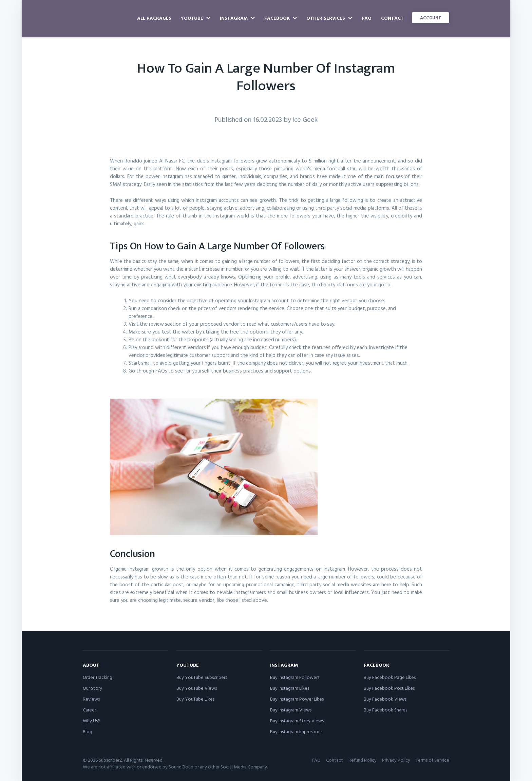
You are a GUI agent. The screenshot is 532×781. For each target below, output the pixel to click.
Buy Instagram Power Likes (297, 699)
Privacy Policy (396, 760)
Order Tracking (98, 677)
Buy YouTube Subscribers (202, 677)
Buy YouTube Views (197, 688)
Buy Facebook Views (385, 699)
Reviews (91, 699)
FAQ (367, 18)
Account (431, 18)
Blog (88, 731)
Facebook (281, 18)
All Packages (154, 18)
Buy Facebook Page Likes (390, 677)
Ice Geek (305, 119)
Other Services (329, 18)
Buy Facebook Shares (385, 710)
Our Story (92, 688)
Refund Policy (363, 760)
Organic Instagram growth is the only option (161, 569)
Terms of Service (432, 760)
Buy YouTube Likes (195, 699)
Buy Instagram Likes (290, 688)
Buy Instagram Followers (295, 677)
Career (89, 710)
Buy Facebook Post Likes (389, 688)
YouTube (196, 18)
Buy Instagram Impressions (296, 731)
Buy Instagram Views (291, 710)
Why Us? (91, 720)
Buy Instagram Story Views (297, 720)
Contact (392, 18)
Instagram (237, 18)
